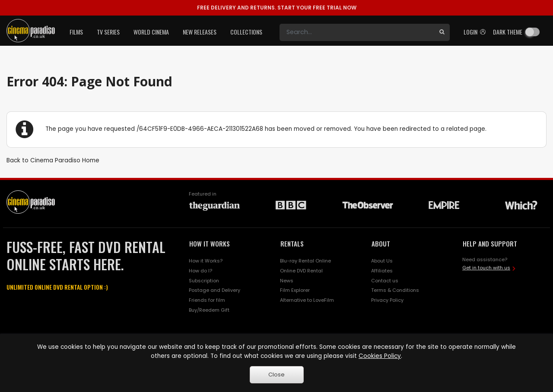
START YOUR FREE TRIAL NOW (277, 8)
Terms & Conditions (395, 290)
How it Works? (206, 261)
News (287, 281)
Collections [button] (246, 32)
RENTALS (292, 243)
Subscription (204, 281)
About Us (382, 261)
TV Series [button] (108, 32)
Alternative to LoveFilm (307, 300)
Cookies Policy (380, 356)
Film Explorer (295, 290)
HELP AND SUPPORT (490, 243)
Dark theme (508, 32)
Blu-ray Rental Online (305, 261)
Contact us (385, 281)
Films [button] (76, 32)
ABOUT (381, 243)
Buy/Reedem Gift (209, 310)
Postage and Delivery (215, 290)
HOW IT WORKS (210, 243)
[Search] (357, 32)
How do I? (200, 271)
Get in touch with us (486, 268)
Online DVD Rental (301, 271)
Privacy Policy (387, 300)
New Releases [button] (200, 32)
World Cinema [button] (151, 32)
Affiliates (382, 271)
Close (276, 375)
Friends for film (207, 300)
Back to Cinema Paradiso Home (53, 160)
